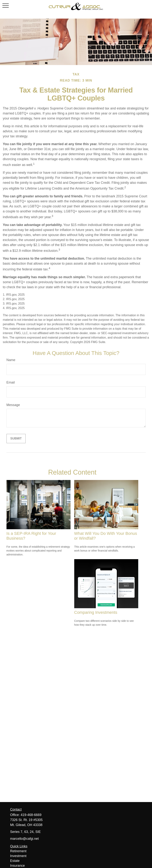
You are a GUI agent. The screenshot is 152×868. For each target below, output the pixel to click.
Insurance (18, 866)
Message (13, 405)
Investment (18, 856)
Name (11, 360)
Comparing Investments (96, 612)
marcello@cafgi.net (24, 839)
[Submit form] (16, 439)
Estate (15, 861)
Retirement (18, 851)
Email (11, 382)
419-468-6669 (31, 815)
